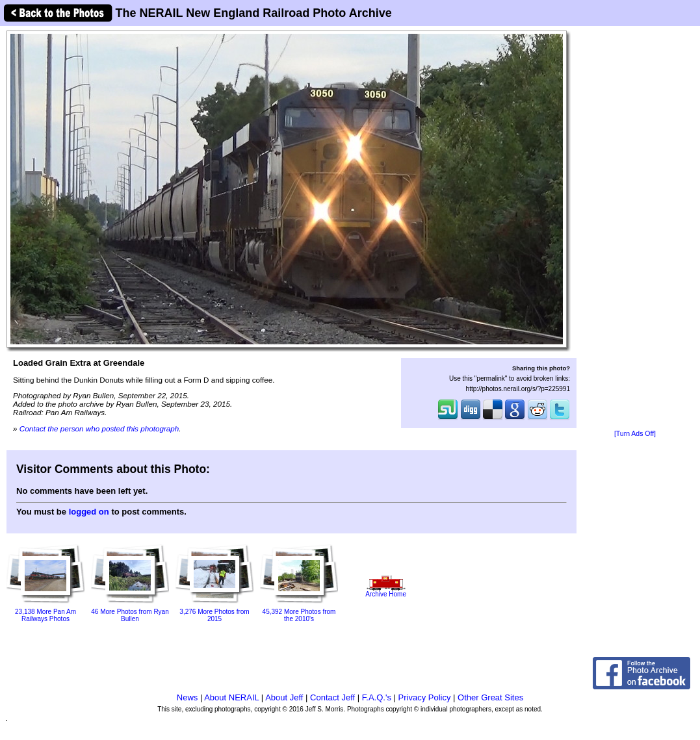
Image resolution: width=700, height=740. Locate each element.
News (188, 697)
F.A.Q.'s (377, 697)
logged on (89, 512)
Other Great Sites (490, 697)
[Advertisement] (635, 229)
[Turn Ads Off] (635, 434)
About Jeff (284, 697)
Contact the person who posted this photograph (99, 428)
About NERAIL (231, 697)
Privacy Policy (425, 697)
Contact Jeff (332, 697)
